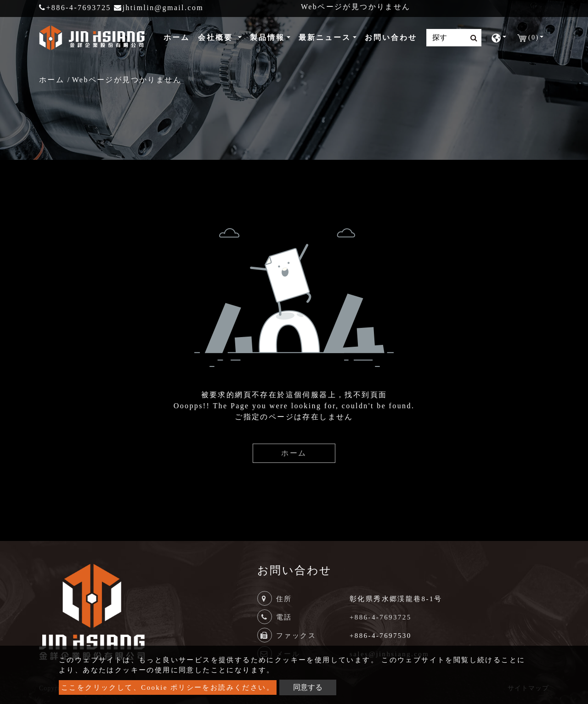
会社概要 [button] (217, 37)
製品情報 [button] (267, 37)
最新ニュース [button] (325, 37)
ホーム (178, 37)
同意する (308, 687)
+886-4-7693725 (75, 8)
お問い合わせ (391, 37)
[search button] (471, 38)
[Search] (454, 38)
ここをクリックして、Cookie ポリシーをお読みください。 (168, 687)
